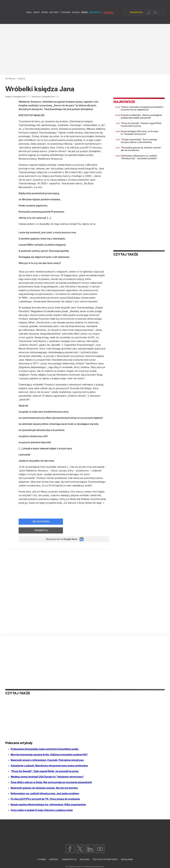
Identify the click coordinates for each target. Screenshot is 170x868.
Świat (37, 20)
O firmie (42, 859)
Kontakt (54, 859)
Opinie (45, 20)
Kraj (29, 20)
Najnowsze (124, 102)
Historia (54, 20)
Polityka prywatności (105, 859)
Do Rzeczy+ (96, 20)
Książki (76, 20)
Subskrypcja (69, 859)
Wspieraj (109, 20)
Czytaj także (126, 254)
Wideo (84, 20)
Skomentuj (89, 522)
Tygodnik (65, 20)
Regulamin (127, 859)
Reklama (85, 859)
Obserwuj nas (60, 531)
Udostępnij (43, 522)
